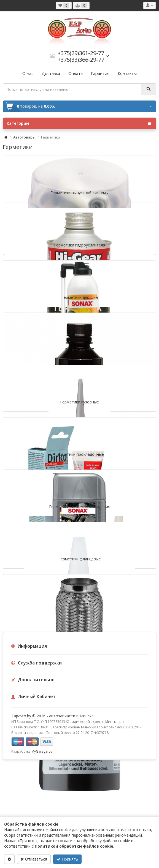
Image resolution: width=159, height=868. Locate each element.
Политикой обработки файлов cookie (74, 846)
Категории (79, 123)
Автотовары (24, 137)
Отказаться (34, 859)
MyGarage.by (42, 751)
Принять (67, 859)
